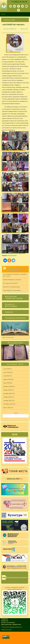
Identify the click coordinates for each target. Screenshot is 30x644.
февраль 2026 (8, 386)
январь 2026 (7, 390)
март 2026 (7, 383)
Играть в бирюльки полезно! (12, 280)
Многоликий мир (8, 337)
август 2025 (7, 408)
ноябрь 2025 (7, 397)
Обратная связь (7, 630)
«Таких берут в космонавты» (12, 290)
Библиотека (15, 479)
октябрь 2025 (8, 401)
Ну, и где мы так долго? (10, 283)
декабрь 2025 (8, 393)
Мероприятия (12, 256)
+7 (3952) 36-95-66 (19, 2)
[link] (15, 20)
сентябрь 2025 (8, 404)
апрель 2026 (7, 379)
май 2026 (6, 376)
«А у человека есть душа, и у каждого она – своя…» (15, 275)
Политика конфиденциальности (12, 627)
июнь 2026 (7, 372)
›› (16, 416)
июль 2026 (7, 369)
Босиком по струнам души (11, 287)
